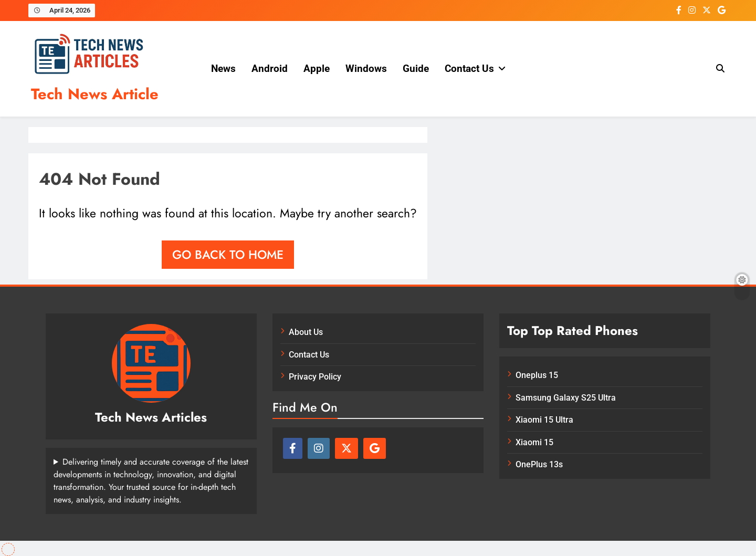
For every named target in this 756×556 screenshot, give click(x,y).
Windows (366, 69)
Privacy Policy (315, 377)
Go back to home (228, 255)
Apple (317, 69)
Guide (416, 69)
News (223, 69)
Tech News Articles (151, 417)
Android (270, 69)
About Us (306, 332)
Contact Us (469, 69)
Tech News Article (95, 94)
